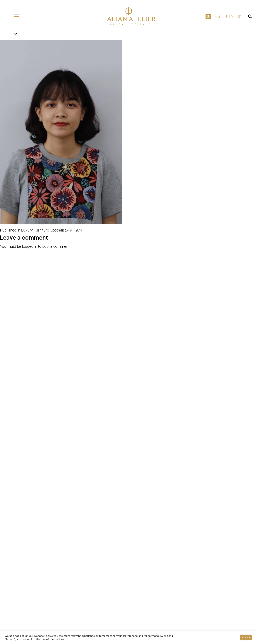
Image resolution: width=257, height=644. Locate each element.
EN (208, 16)
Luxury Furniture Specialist (43, 230)
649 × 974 (74, 230)
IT (226, 16)
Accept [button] (246, 637)
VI (233, 16)
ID (240, 16)
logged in (30, 246)
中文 (218, 16)
